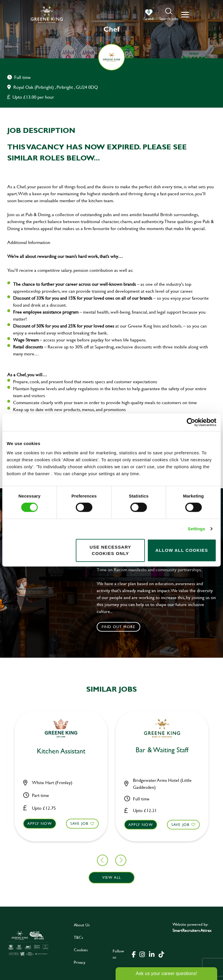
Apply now (90, 823)
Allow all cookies (182, 550)
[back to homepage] (47, 15)
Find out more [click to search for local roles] (119, 627)
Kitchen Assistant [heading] (112, 751)
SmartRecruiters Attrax (192, 930)
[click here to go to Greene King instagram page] (142, 954)
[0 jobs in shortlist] (149, 15)
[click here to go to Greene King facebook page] (134, 954)
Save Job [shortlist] (29, 823)
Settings (197, 529)
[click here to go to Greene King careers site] (28, 943)
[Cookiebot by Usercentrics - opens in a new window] (191, 422)
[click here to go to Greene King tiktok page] (161, 954)
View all (112, 877)
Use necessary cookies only (110, 550)
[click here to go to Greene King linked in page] (152, 954)
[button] (169, 15)
